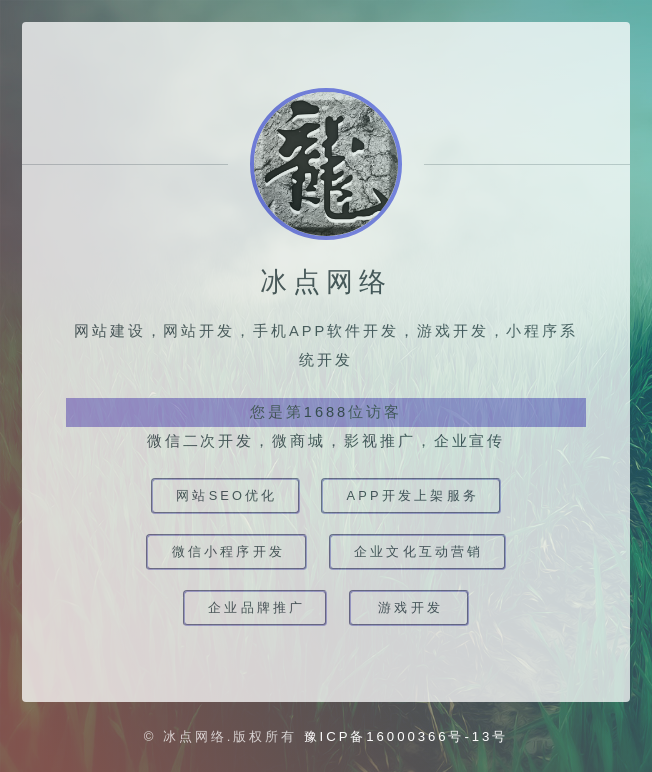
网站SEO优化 (226, 495)
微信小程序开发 (228, 551)
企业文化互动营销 (419, 551)
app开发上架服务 (413, 495)
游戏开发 (410, 607)
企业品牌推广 (256, 607)
